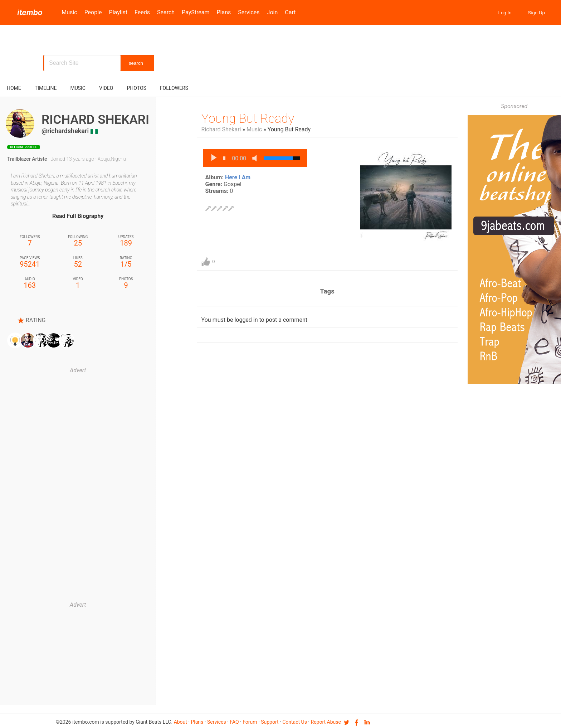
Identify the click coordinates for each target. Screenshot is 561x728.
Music (69, 12)
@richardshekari (65, 131)
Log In (505, 13)
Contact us (295, 722)
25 (78, 241)
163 (30, 283)
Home (14, 88)
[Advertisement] (78, 487)
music (78, 88)
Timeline (46, 88)
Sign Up (536, 13)
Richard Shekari (221, 129)
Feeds (142, 12)
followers (174, 88)
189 (126, 241)
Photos (137, 88)
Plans (224, 12)
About (181, 722)
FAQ (234, 722)
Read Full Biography (78, 216)
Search (166, 12)
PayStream (196, 12)
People (93, 12)
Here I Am (238, 177)
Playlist (118, 12)
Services (249, 12)
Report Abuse (326, 722)
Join (272, 12)
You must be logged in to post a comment (254, 320)
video (106, 88)
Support (270, 722)
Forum (250, 722)
